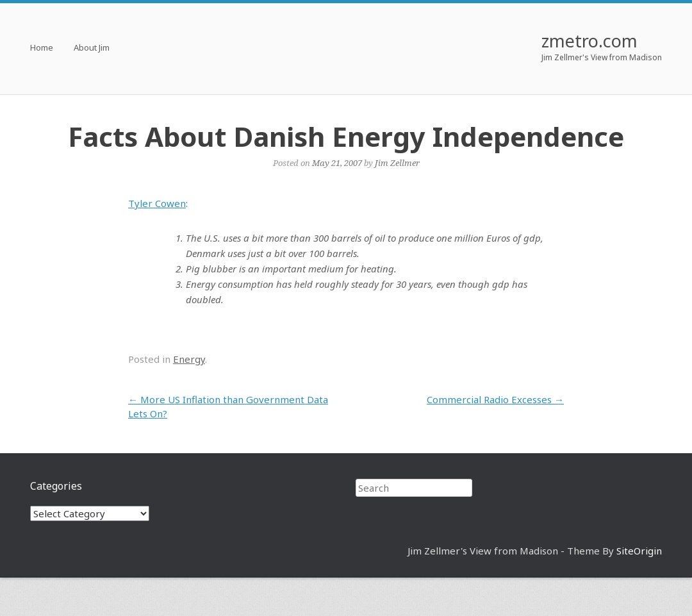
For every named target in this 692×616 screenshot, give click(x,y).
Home (42, 48)
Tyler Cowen (157, 203)
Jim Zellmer (397, 163)
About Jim (92, 48)
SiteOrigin (639, 551)
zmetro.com (589, 41)
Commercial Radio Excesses (495, 399)
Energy (189, 359)
